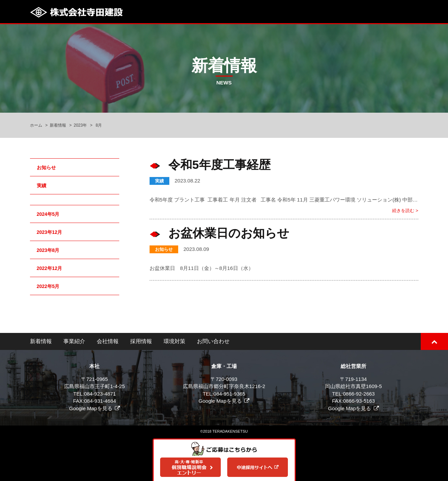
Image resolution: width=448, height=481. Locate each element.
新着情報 (58, 125)
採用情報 (141, 341)
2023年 (80, 125)
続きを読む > (405, 211)
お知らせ (164, 249)
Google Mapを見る (91, 408)
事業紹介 (74, 341)
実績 (159, 181)
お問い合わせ (213, 341)
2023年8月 (48, 250)
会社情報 (108, 341)
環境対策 (174, 341)
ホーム (36, 125)
